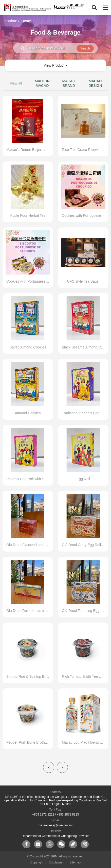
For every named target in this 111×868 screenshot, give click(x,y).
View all (16, 83)
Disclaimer (57, 862)
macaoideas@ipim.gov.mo (56, 825)
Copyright (37, 862)
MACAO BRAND (69, 83)
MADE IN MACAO (42, 83)
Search (85, 48)
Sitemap (75, 862)
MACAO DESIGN (95, 83)
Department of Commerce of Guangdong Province (55, 836)
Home (26, 21)
